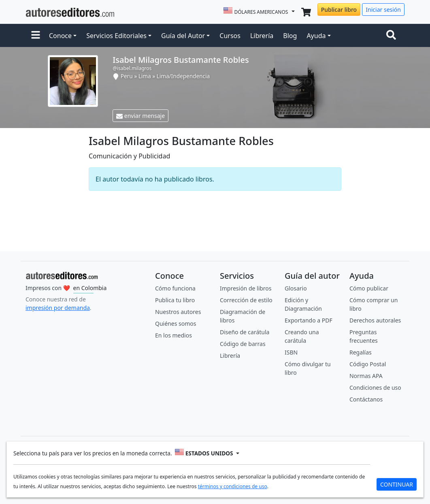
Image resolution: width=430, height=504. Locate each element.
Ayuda (316, 36)
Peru (127, 76)
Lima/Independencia (183, 76)
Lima (145, 76)
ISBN (291, 352)
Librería (262, 36)
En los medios (173, 335)
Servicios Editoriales (116, 36)
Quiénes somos (176, 324)
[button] (36, 36)
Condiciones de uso (375, 388)
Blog (290, 36)
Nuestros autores (178, 312)
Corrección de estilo (246, 300)
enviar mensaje (140, 116)
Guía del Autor (183, 36)
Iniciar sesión (383, 10)
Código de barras (243, 344)
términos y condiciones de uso (233, 486)
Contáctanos (366, 399)
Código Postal (368, 364)
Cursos (230, 36)
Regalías (361, 352)
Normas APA (366, 376)
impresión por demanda (58, 308)
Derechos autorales (375, 320)
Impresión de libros (246, 288)
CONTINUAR (397, 484)
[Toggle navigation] (393, 36)
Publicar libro (339, 10)
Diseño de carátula (245, 332)
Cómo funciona (175, 288)
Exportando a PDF (309, 320)
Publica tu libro (175, 300)
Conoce (60, 36)
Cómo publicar (369, 288)
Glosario (296, 288)
